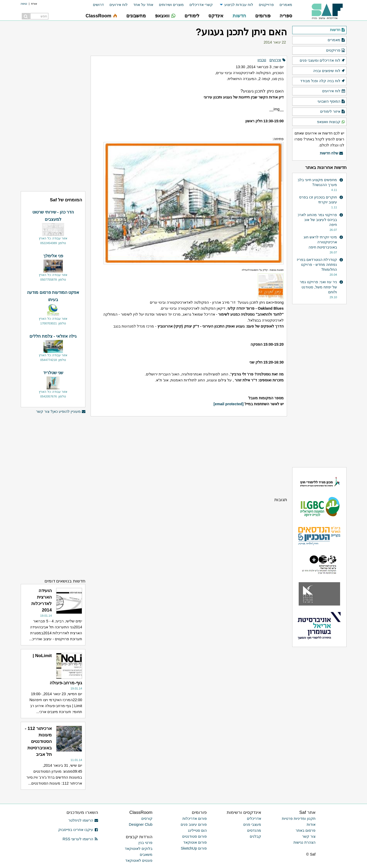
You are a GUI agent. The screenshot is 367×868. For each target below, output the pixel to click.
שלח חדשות (332, 153)
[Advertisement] (189, 457)
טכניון (262, 60)
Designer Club (141, 824)
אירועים (275, 60)
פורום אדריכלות (195, 819)
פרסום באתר (306, 830)
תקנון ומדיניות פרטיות (299, 819)
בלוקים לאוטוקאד (139, 849)
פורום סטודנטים (194, 836)
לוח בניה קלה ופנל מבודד (323, 81)
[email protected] (229, 404)
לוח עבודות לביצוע (239, 5)
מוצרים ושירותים (171, 5)
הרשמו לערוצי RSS (80, 839)
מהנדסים (254, 830)
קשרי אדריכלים (201, 5)
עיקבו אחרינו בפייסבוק (78, 830)
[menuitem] (283, 5)
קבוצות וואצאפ (331, 122)
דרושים (98, 5)
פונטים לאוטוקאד (139, 860)
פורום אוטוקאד (195, 842)
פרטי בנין (145, 843)
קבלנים (255, 836)
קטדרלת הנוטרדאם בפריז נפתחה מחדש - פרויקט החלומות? (317, 265)
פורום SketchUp (194, 848)
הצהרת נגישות (304, 842)
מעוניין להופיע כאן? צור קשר (61, 412)
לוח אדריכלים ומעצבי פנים (322, 61)
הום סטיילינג (197, 830)
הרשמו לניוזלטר (83, 820)
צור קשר (309, 836)
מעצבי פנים (252, 824)
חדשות (338, 30)
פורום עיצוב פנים (194, 824)
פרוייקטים (266, 5)
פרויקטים (336, 51)
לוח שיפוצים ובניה (329, 71)
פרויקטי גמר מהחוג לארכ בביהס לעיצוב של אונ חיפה (317, 220)
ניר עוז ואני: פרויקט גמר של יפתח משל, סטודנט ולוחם (318, 287)
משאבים (146, 855)
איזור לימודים (333, 112)
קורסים (147, 819)
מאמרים (286, 5)
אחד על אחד (143, 5)
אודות (311, 824)
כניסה (24, 4)
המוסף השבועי (331, 102)
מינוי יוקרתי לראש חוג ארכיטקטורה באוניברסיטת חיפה (320, 242)
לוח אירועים (119, 5)
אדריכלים (254, 819)
